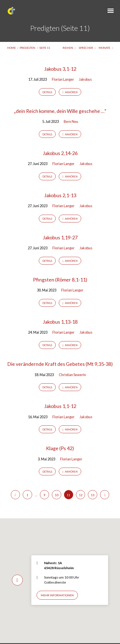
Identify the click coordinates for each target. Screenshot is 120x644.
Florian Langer (63, 79)
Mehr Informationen (57, 595)
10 (57, 495)
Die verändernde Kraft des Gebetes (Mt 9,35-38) (60, 364)
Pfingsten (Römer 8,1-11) (60, 280)
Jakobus (85, 79)
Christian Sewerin (72, 375)
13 (93, 495)
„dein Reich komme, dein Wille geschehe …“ (60, 111)
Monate (106, 48)
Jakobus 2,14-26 (60, 153)
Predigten (27, 48)
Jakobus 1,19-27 (60, 237)
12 (81, 495)
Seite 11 (45, 48)
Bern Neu (71, 121)
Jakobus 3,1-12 (60, 69)
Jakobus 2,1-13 (60, 195)
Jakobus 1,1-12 (60, 406)
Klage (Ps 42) (60, 448)
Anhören (70, 92)
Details (47, 92)
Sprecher (87, 48)
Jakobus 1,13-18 (60, 322)
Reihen (69, 48)
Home (12, 48)
